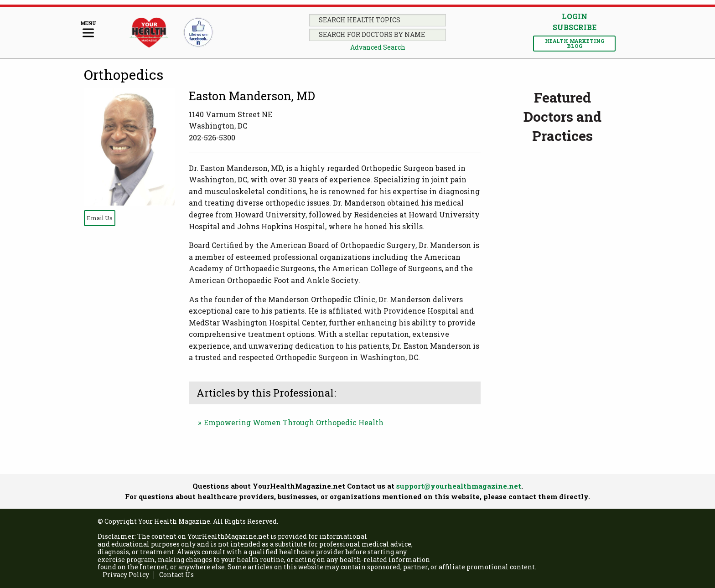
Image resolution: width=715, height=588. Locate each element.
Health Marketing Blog (575, 43)
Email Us (100, 218)
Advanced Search (378, 47)
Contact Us (176, 575)
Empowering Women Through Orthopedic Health (294, 422)
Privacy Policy (126, 575)
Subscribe (575, 27)
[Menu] (88, 30)
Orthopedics (124, 75)
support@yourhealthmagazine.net (459, 486)
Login (575, 16)
